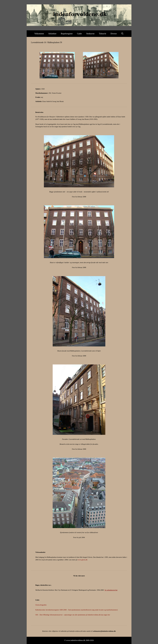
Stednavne (90, 34)
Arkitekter (52, 34)
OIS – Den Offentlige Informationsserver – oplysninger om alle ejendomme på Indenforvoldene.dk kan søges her (73, 615)
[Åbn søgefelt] (122, 34)
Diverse (114, 34)
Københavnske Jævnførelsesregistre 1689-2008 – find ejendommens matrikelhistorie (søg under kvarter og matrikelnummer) (77, 610)
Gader (79, 34)
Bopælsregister (67, 34)
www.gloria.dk (83, 560)
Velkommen (39, 34)
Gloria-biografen (41, 605)
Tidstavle (102, 34)
